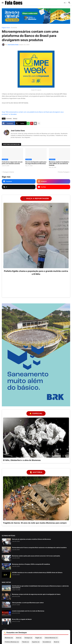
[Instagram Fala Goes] (53, 181)
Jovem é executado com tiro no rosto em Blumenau (28, 611)
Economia (14, 28)
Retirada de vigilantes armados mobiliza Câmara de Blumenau (31, 539)
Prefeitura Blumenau (12, 642)
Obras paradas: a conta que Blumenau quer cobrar (28, 603)
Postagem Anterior (8, 172)
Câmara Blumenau (51, 638)
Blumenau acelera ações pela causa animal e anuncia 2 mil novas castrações (36, 556)
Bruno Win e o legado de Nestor (22, 619)
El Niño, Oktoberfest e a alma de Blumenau (22, 460)
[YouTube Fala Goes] (53, 187)
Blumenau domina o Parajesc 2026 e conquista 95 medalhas (31, 564)
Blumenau (9, 638)
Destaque (28, 638)
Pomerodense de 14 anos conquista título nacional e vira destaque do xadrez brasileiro (39, 547)
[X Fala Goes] (19, 187)
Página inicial (6, 28)
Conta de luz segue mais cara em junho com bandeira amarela (12, 163)
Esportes (36, 642)
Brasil (56, 642)
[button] (3, 3)
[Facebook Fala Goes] (19, 181)
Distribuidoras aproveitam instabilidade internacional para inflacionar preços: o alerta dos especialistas (40, 587)
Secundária (47, 642)
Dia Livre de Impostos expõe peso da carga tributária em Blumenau (36, 163)
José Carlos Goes (18, 131)
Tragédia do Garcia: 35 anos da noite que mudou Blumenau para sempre (35, 523)
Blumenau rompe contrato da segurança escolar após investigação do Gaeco (36, 594)
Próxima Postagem (63, 172)
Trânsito (25, 642)
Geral (19, 638)
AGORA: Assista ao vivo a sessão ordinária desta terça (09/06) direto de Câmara (37, 572)
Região (38, 638)
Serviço (15, 119)
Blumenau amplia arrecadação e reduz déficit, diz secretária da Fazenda (59, 164)
